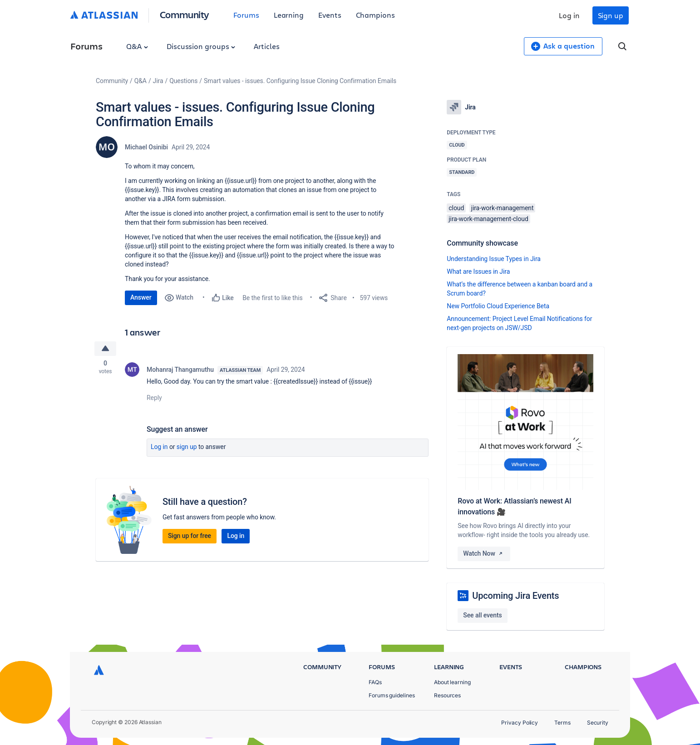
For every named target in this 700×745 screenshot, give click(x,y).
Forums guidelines (392, 695)
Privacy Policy (520, 723)
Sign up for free (190, 537)
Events (330, 15)
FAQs (375, 682)
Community (185, 14)
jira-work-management (503, 208)
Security (598, 723)
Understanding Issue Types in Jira (494, 259)
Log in (569, 15)
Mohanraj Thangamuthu (180, 370)
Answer (141, 297)
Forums (246, 15)
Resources (447, 695)
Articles (266, 46)
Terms (562, 723)
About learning (452, 682)
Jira (158, 81)
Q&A (137, 46)
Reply (154, 399)
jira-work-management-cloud (488, 219)
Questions (183, 81)
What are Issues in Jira (478, 271)
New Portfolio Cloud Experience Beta (498, 306)
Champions (375, 15)
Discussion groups (201, 46)
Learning (289, 15)
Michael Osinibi (146, 147)
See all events (482, 615)
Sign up (611, 15)
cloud (456, 208)
